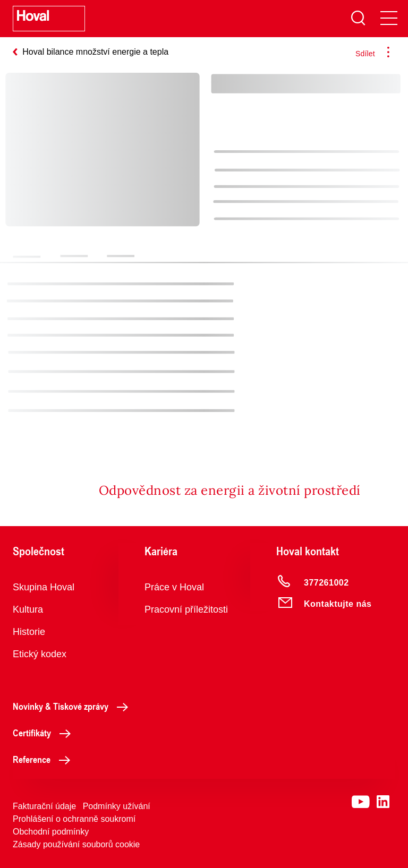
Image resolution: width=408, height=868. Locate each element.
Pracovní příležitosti (186, 609)
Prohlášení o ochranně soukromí (74, 819)
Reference (44, 759)
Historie (29, 632)
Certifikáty (45, 733)
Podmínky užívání (117, 806)
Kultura (28, 609)
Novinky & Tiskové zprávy (73, 706)
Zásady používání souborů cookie (76, 844)
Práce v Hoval (174, 587)
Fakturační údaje (44, 806)
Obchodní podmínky (51, 832)
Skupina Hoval (44, 587)
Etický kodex (40, 654)
